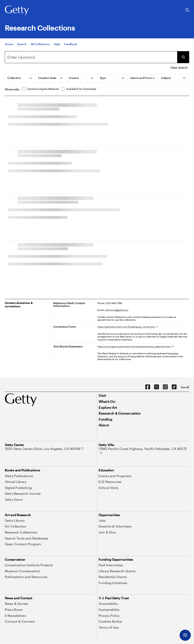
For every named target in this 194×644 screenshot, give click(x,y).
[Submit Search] (183, 57)
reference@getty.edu (116, 310)
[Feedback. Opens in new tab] (71, 47)
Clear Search (179, 67)
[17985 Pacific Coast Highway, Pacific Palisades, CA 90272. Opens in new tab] (144, 451)
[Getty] (17, 11)
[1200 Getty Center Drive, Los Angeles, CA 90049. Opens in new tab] (44, 449)
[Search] (22, 47)
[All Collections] (40, 47)
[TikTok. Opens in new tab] (174, 387)
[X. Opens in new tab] (157, 387)
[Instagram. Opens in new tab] (165, 387)
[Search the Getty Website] (187, 10)
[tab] (20, 78)
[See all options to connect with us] (185, 387)
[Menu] (185, 635)
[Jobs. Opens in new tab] (102, 520)
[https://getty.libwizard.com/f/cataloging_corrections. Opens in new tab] (127, 327)
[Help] (57, 47)
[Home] (9, 47)
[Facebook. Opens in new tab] (148, 387)
